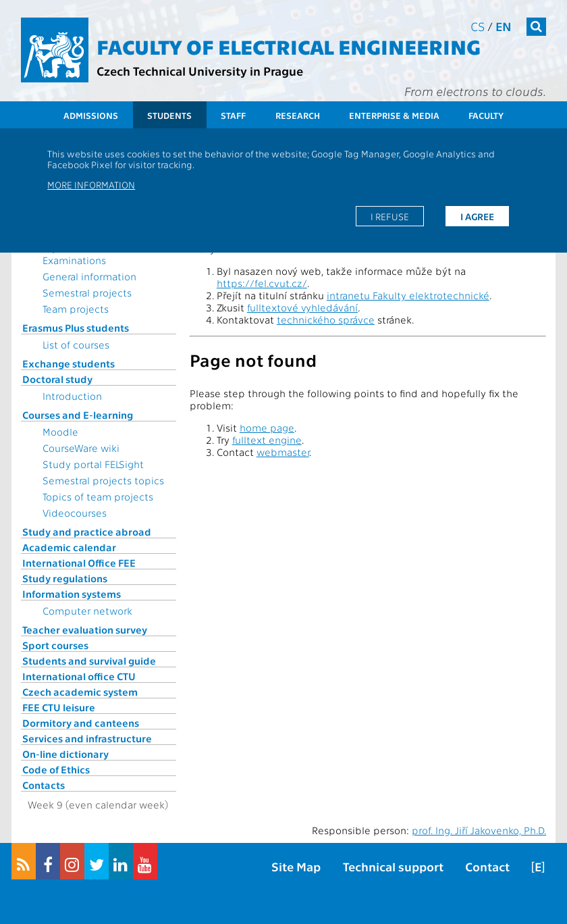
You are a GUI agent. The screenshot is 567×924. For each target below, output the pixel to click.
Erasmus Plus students (76, 328)
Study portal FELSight (93, 464)
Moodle (60, 432)
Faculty (486, 115)
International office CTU (79, 676)
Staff (233, 115)
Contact (487, 866)
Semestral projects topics (103, 480)
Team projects (76, 309)
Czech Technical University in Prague (200, 71)
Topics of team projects (98, 496)
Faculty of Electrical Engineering (289, 46)
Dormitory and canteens (81, 723)
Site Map (296, 866)
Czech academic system (80, 692)
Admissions (91, 115)
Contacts (44, 785)
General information (89, 276)
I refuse (390, 216)
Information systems (72, 594)
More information (91, 184)
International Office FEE (79, 563)
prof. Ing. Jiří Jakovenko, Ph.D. (479, 830)
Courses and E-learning (78, 415)
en (504, 26)
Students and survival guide (89, 661)
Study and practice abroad (87, 532)
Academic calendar (69, 547)
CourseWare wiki (81, 448)
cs (478, 26)
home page (267, 428)
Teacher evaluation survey (85, 630)
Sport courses (55, 645)
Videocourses (75, 513)
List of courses (76, 344)
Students (169, 115)
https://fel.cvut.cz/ (262, 283)
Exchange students (69, 363)
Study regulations (65, 578)
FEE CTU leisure (59, 707)
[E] (538, 866)
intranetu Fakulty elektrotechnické (408, 295)
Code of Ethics (56, 769)
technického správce (326, 319)
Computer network (87, 611)
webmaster (283, 452)
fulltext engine (267, 440)
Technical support (393, 866)
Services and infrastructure (87, 738)
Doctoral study (57, 379)
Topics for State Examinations (79, 254)
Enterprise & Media (394, 115)
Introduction (72, 396)
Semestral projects (87, 292)
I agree (477, 216)
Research (298, 115)
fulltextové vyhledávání (302, 307)
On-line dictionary (65, 754)
